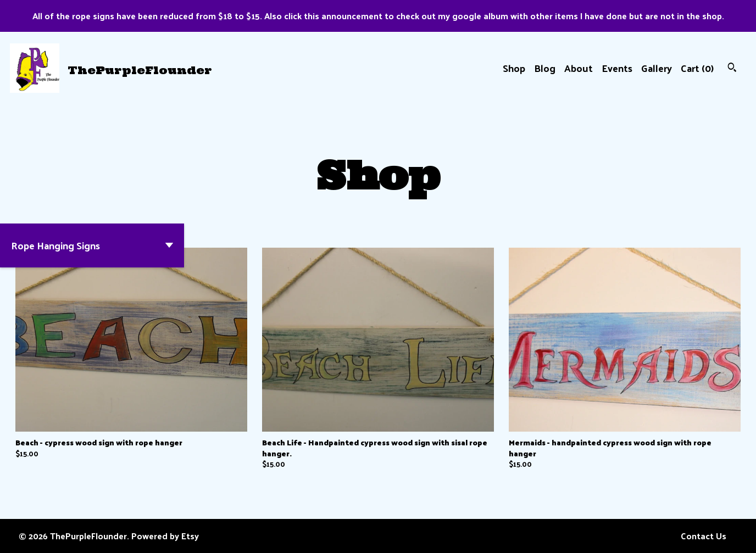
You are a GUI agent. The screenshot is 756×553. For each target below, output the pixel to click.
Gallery (657, 68)
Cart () (697, 68)
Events (617, 68)
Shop (514, 68)
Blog (545, 68)
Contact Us (704, 536)
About (579, 68)
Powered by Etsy (165, 536)
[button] (92, 245)
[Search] (732, 68)
